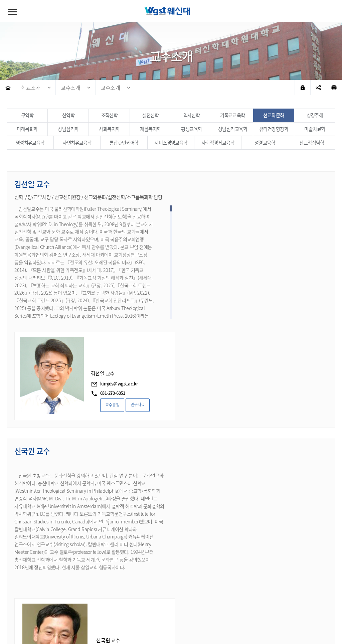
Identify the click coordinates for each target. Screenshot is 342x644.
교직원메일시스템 (245, 610)
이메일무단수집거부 (90, 610)
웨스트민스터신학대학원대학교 (171, 13)
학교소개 (31, 88)
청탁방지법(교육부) (201, 610)
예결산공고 (163, 610)
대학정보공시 (131, 610)
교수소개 (70, 88)
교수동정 (220, 304)
